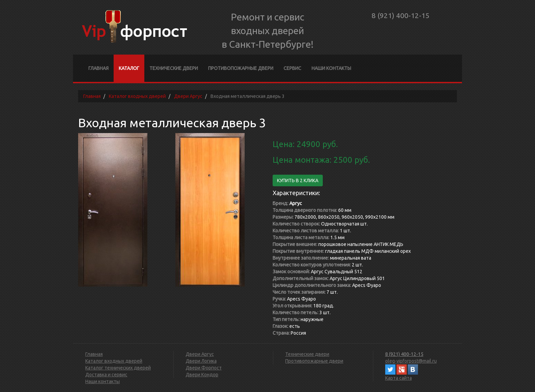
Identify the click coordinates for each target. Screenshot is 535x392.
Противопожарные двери (241, 68)
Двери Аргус (200, 354)
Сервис (292, 68)
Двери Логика (201, 361)
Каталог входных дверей (114, 361)
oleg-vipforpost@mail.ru (411, 361)
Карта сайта (399, 378)
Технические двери (174, 68)
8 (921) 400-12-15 (401, 15)
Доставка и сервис (106, 375)
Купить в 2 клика (298, 180)
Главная (98, 68)
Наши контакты (331, 68)
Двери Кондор (202, 375)
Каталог (129, 68)
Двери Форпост (204, 368)
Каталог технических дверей (118, 368)
